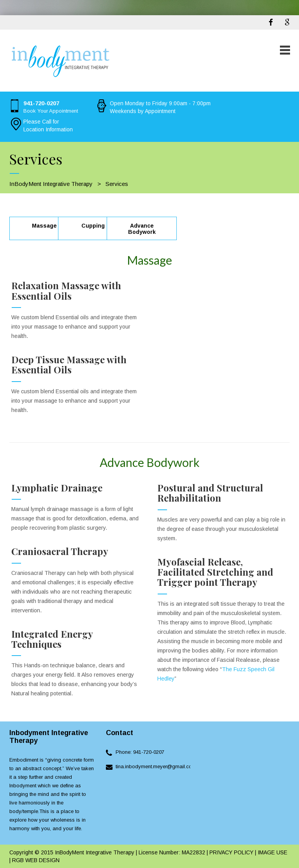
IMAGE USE (273, 852)
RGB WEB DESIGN (36, 860)
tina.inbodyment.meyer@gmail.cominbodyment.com (175, 766)
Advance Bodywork (142, 229)
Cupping (93, 226)
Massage (44, 226)
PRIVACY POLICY (231, 852)
